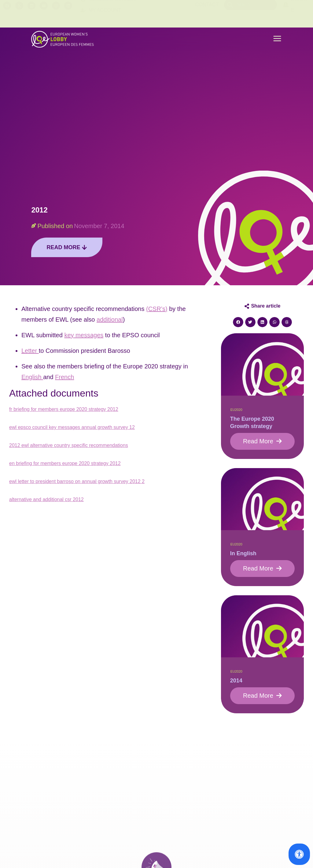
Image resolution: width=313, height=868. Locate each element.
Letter (30, 351)
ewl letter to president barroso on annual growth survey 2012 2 (77, 481)
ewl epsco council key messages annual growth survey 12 (72, 427)
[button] (277, 39)
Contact (207, 14)
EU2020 (236, 410)
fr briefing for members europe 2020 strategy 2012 (64, 409)
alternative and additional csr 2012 (46, 499)
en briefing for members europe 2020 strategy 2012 (65, 463)
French (64, 377)
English (32, 377)
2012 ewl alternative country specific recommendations (69, 445)
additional (110, 319)
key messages (84, 335)
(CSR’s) (157, 309)
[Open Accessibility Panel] (299, 854)
